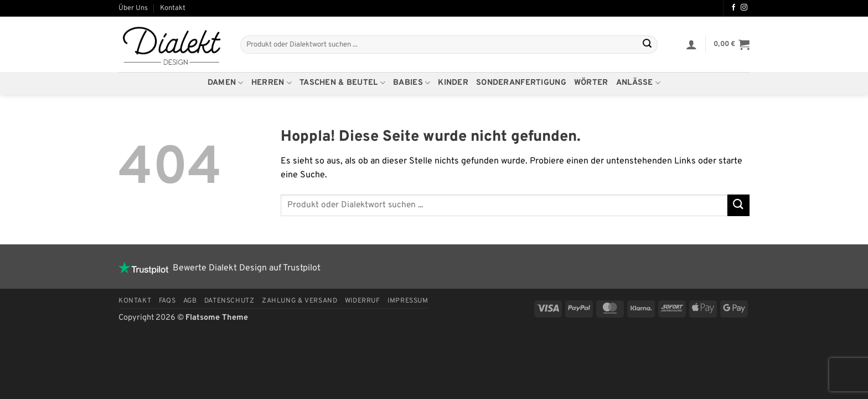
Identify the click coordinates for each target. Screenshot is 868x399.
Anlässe (639, 83)
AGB (190, 301)
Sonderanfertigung (521, 83)
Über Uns (133, 8)
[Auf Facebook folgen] (733, 8)
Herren (272, 83)
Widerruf (363, 301)
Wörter (591, 83)
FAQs (167, 301)
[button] (691, 44)
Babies (412, 83)
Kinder (453, 83)
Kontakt (173, 8)
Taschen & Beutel (342, 83)
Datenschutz (229, 301)
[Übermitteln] (647, 45)
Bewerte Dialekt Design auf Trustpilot (219, 268)
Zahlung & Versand (299, 301)
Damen (226, 83)
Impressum (408, 301)
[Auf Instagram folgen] (744, 8)
